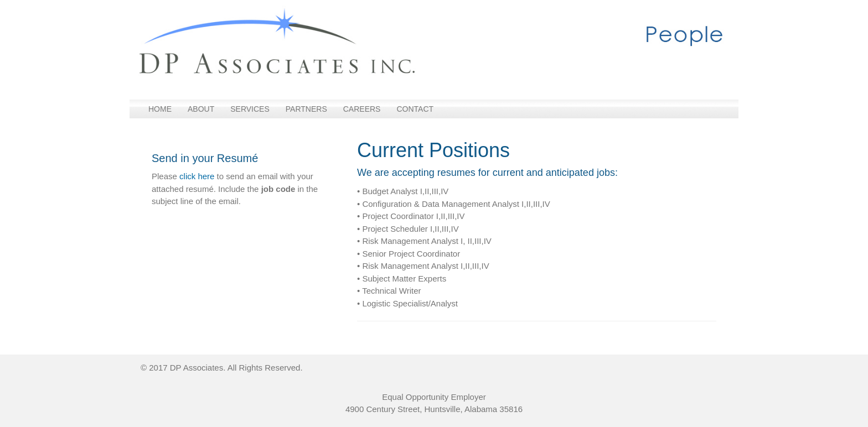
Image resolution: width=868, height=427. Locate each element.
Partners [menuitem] (306, 109)
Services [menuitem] (250, 109)
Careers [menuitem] (362, 109)
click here (197, 176)
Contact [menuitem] (415, 109)
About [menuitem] (201, 109)
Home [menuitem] (160, 109)
